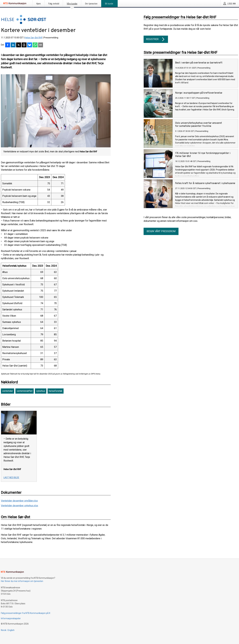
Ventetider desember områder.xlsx (19, 501)
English (11, 630)
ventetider (8, 391)
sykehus (41, 391)
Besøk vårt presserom (161, 231)
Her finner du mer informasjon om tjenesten (22, 581)
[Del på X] (19, 45)
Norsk (4, 630)
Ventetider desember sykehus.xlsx (20, 506)
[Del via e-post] (41, 45)
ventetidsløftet (25, 391)
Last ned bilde (11, 477)
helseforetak (56, 391)
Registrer (156, 39)
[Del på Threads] (24, 45)
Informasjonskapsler (11, 618)
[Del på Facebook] (8, 45)
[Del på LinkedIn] (13, 45)
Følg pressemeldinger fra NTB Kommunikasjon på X (26, 613)
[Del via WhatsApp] (35, 45)
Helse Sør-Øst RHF (34, 38)
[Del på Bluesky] (30, 45)
